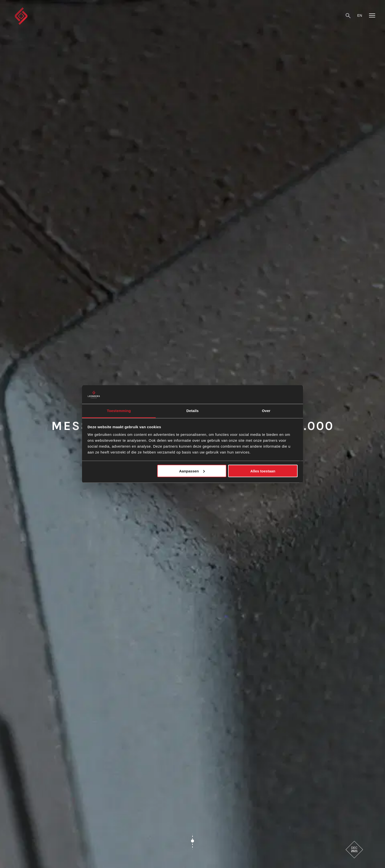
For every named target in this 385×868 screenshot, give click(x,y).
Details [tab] (192, 411)
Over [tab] (266, 411)
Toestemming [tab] (119, 411)
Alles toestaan (263, 471)
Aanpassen (192, 471)
